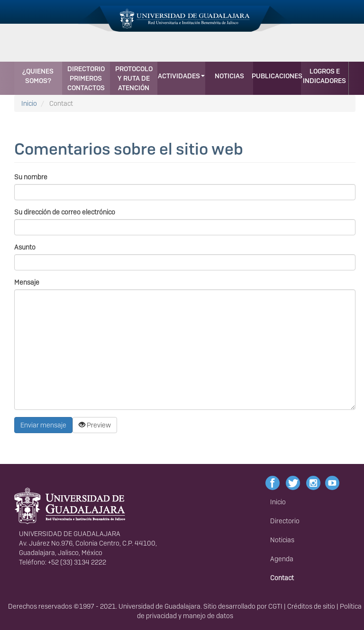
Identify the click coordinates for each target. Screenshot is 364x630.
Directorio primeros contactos (86, 78)
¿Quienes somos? (38, 76)
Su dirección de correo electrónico (65, 212)
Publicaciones (277, 76)
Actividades (181, 76)
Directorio (285, 521)
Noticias (229, 76)
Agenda (282, 559)
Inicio (29, 103)
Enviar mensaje (43, 425)
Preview (95, 425)
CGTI (275, 606)
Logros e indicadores (324, 76)
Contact (282, 578)
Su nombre (31, 177)
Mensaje (27, 282)
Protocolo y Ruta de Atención (134, 78)
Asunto (25, 247)
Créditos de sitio (311, 606)
